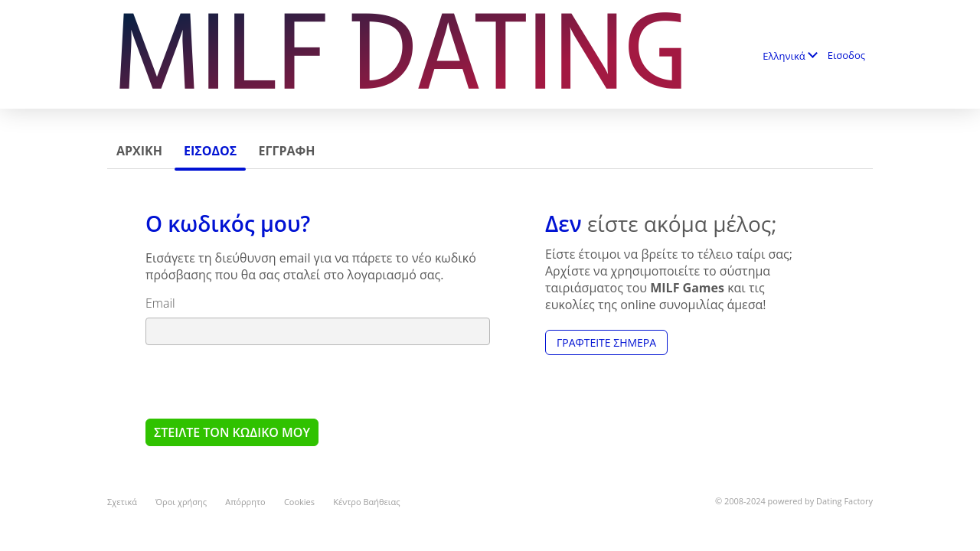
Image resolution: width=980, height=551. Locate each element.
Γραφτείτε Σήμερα (606, 342)
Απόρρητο (245, 502)
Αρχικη (139, 151)
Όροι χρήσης (181, 502)
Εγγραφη (286, 151)
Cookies (299, 502)
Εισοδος (846, 55)
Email (160, 303)
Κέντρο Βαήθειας (366, 502)
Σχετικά (122, 502)
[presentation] (262, 381)
